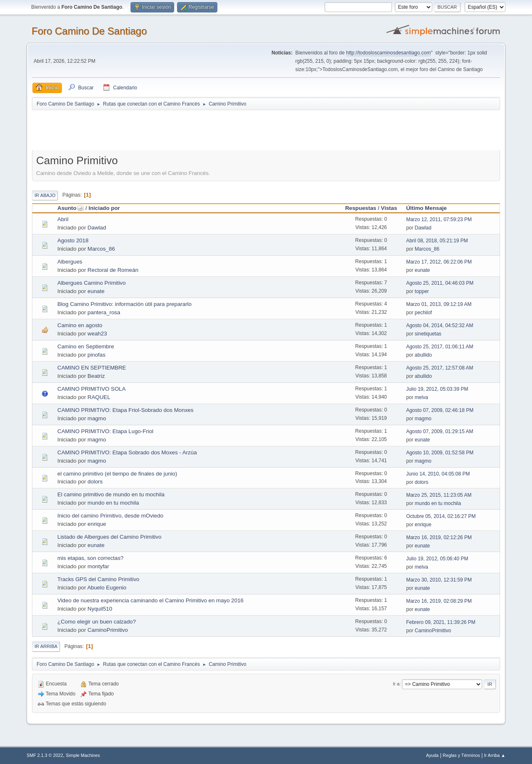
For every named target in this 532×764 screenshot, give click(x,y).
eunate (422, 270)
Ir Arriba (46, 646)
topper (422, 291)
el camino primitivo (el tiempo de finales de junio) (117, 474)
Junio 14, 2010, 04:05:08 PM (438, 474)
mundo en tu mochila (113, 503)
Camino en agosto (80, 325)
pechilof (423, 313)
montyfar (99, 566)
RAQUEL (99, 397)
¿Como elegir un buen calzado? (97, 622)
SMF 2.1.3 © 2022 (45, 755)
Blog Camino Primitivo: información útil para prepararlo (124, 304)
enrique (97, 524)
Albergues (70, 262)
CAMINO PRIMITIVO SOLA (91, 389)
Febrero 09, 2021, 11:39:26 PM (441, 622)
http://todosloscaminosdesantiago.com (389, 53)
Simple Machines (83, 755)
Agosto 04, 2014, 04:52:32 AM (440, 325)
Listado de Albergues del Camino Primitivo (109, 537)
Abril (63, 219)
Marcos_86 (101, 249)
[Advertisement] (178, 130)
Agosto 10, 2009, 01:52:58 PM (440, 453)
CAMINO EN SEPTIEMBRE (92, 368)
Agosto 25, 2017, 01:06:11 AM (440, 347)
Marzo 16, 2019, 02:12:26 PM (439, 537)
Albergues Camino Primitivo (91, 283)
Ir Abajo (45, 195)
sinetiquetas (428, 334)
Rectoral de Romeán (113, 270)
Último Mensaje (426, 208)
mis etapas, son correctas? (90, 558)
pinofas (97, 355)
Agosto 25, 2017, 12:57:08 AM (440, 368)
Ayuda (432, 755)
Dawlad (97, 228)
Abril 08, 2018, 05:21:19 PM (437, 241)
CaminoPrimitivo (108, 630)
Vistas (389, 208)
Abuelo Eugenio (107, 588)
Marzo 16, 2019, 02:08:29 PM (439, 601)
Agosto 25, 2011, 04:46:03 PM (440, 283)
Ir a (396, 684)
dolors (95, 482)
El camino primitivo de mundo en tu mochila (111, 494)
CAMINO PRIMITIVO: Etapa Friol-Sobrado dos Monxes (125, 410)
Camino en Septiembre (86, 346)
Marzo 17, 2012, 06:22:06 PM (439, 262)
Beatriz (96, 376)
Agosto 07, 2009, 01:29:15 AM (440, 431)
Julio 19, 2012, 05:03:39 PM (437, 389)
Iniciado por (104, 208)
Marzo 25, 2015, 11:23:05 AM (439, 495)
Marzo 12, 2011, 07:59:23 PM (439, 219)
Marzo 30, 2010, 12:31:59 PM (439, 580)
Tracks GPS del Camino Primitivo (98, 579)
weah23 (97, 334)
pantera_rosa (104, 312)
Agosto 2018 (73, 240)
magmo (97, 418)
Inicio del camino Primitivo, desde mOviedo (110, 516)
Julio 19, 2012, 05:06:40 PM (437, 559)
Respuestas (361, 208)
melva (421, 397)
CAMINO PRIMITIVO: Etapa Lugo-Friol (105, 431)
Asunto (71, 208)
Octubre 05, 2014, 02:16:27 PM (441, 516)
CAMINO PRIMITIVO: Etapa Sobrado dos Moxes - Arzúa (127, 452)
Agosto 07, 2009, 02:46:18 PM (440, 410)
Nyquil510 (100, 609)
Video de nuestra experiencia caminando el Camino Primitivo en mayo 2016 (150, 600)
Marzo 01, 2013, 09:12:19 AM (439, 304)
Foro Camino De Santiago (89, 31)
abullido (423, 355)
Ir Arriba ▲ (495, 755)
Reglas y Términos (461, 755)
